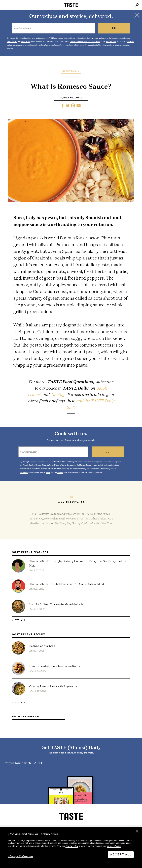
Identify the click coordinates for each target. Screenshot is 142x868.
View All (19, 620)
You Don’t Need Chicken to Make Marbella (56, 604)
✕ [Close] (137, 832)
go (114, 28)
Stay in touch (13, 763)
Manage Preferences (21, 856)
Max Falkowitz (73, 98)
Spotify (58, 394)
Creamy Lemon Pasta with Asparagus (53, 686)
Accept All (121, 855)
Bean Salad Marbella (42, 646)
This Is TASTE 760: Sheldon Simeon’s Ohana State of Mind (67, 584)
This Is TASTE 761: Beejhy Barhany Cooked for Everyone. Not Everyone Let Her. (77, 563)
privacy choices (114, 846)
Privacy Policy (72, 846)
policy (82, 45)
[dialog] (71, 847)
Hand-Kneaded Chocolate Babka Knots (55, 666)
